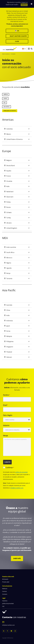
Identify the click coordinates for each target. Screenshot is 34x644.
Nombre (6, 395)
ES (24, 49)
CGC (3, 606)
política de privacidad (22, 472)
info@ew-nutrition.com (17, 488)
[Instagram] (15, 631)
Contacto (5, 594)
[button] (29, 49)
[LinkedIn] (4, 631)
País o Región (8, 415)
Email (5, 405)
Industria (6, 425)
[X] (8, 631)
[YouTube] (11, 631)
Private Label (6, 582)
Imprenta (5, 601)
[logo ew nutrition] (10, 49)
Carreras (4, 591)
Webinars (5, 589)
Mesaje (5, 436)
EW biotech (5, 579)
